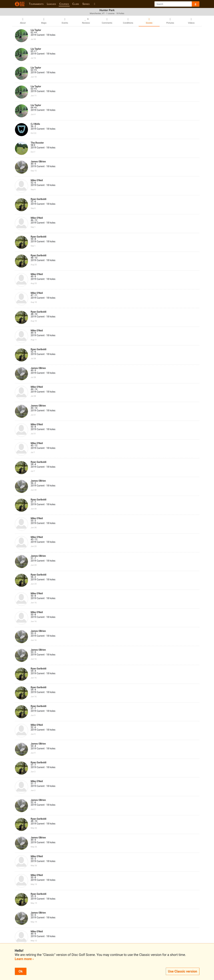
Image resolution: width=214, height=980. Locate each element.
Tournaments (36, 4)
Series (86, 4)
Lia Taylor (36, 30)
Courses (64, 4)
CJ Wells (35, 124)
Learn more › (24, 959)
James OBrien (38, 162)
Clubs (76, 4)
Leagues (51, 4)
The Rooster (37, 143)
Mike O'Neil (37, 180)
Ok (21, 971)
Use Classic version (183, 971)
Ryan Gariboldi (39, 199)
